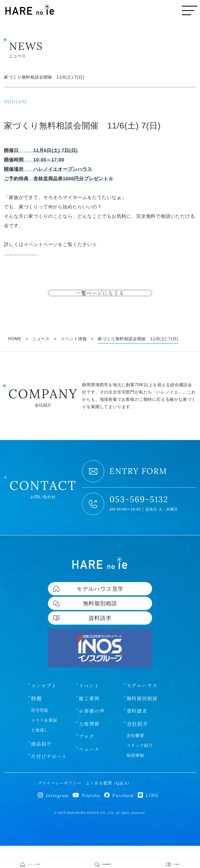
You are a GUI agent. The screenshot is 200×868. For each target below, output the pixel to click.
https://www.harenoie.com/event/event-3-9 (52, 254)
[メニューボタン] (190, 10)
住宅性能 (40, 731)
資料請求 (137, 733)
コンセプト (45, 707)
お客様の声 (92, 733)
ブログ (87, 759)
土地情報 (89, 746)
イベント (89, 707)
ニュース (89, 772)
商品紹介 (42, 765)
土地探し (40, 751)
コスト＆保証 (44, 741)
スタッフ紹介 (140, 767)
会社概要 (135, 758)
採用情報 (135, 777)
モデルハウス (143, 707)
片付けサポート (50, 778)
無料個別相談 (143, 720)
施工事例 (89, 720)
